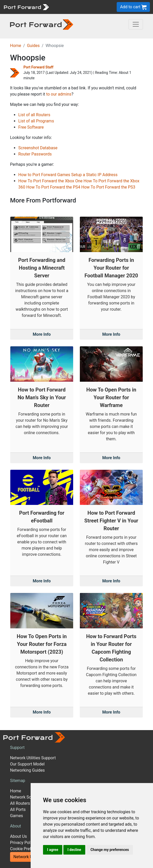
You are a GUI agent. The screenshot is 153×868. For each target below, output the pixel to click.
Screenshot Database (38, 148)
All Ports (18, 810)
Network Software (27, 797)
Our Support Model (27, 764)
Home (16, 46)
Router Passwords (35, 154)
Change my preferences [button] (110, 850)
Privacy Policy (23, 843)
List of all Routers (34, 115)
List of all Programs (36, 121)
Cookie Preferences (28, 849)
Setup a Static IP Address (95, 175)
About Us (18, 836)
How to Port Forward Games (44, 175)
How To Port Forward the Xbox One (50, 181)
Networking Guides (27, 770)
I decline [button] (74, 850)
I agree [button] (53, 850)
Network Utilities (28, 857)
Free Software (31, 127)
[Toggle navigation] (136, 24)
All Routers (20, 803)
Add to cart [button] (133, 7)
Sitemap (18, 781)
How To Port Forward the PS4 (53, 187)
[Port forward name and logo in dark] (42, 24)
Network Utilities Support (33, 758)
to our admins (59, 94)
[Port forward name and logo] (26, 7)
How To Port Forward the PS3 (108, 187)
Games (16, 816)
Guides (33, 46)
